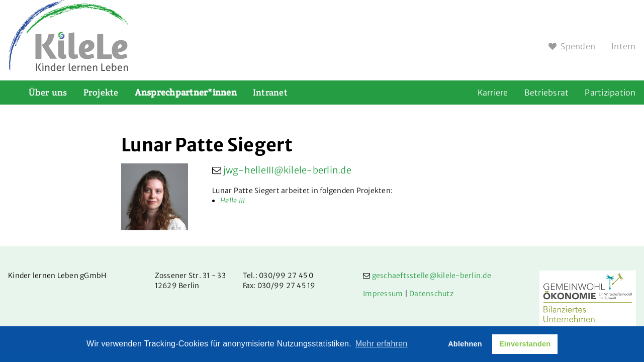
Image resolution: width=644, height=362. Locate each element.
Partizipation (610, 93)
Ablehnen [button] (465, 344)
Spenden (572, 46)
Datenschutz (431, 294)
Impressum (383, 294)
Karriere (493, 93)
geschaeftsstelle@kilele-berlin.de (432, 276)
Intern (624, 46)
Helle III (233, 201)
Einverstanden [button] (525, 344)
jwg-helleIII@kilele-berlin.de (287, 170)
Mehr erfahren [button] (382, 344)
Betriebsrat (547, 93)
